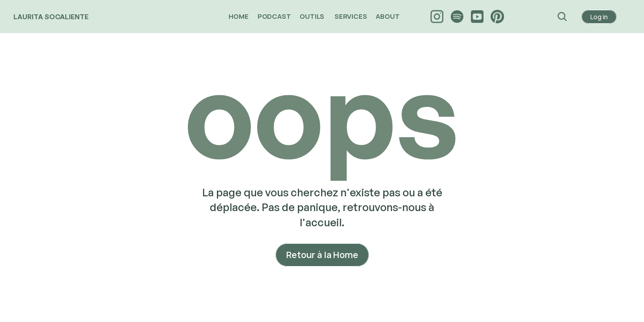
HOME (238, 16)
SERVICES (351, 16)
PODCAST (274, 16)
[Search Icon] (562, 17)
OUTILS (313, 16)
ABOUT (388, 16)
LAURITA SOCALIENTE (51, 17)
